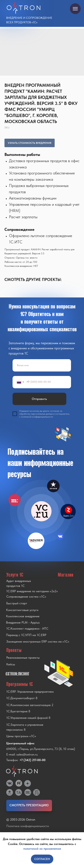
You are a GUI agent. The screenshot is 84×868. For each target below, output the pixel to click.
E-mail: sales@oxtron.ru (22, 754)
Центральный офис (20, 743)
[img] (41, 511)
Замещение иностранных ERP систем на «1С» (38, 641)
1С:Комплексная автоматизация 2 (30, 705)
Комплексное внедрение (23, 616)
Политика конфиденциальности (28, 826)
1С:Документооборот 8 (22, 698)
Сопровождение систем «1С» (26, 596)
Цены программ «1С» (21, 736)
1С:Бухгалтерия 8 (18, 711)
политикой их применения (42, 849)
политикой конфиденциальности (37, 417)
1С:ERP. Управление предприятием (30, 692)
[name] (42, 365)
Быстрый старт (17, 603)
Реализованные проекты (23, 658)
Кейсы (11, 664)
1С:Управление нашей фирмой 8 (28, 718)
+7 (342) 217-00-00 (32, 760)
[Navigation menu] (75, 9)
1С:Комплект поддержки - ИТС (27, 628)
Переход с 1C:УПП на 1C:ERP (26, 635)
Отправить (39, 399)
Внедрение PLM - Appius (23, 622)
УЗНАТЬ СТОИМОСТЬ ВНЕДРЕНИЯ (30, 143)
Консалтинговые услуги (22, 610)
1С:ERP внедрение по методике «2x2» (32, 591)
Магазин (66, 575)
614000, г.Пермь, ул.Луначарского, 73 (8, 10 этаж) (41, 749)
